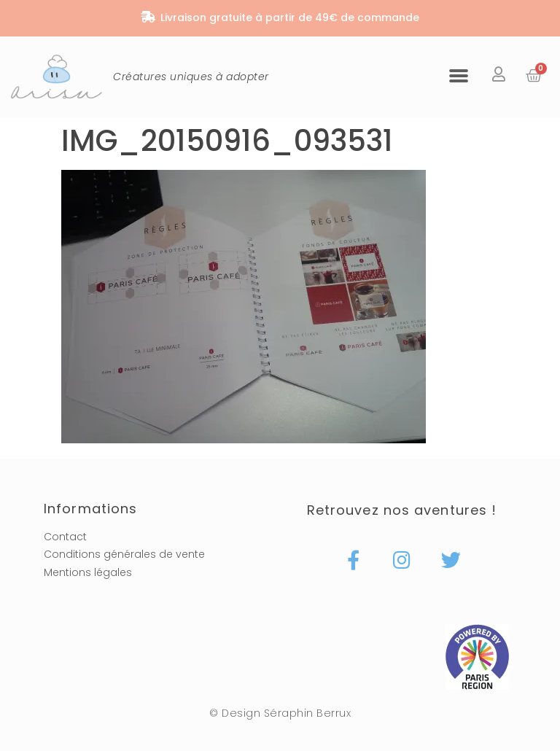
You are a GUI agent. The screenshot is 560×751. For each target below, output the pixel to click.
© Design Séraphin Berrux (280, 713)
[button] (459, 75)
